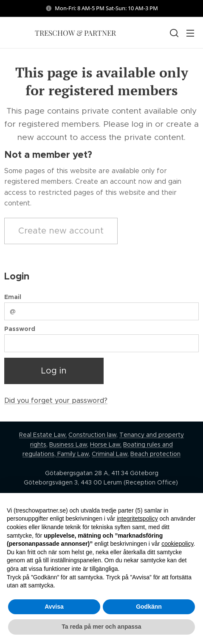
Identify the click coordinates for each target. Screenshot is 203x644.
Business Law (68, 445)
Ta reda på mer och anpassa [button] (101, 627)
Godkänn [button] (149, 607)
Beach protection (155, 454)
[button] (173, 33)
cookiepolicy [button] (177, 544)
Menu (190, 33)
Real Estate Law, (43, 435)
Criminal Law (110, 454)
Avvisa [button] (54, 607)
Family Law (72, 454)
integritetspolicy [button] (137, 519)
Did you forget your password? (56, 400)
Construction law (92, 435)
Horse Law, (106, 445)
